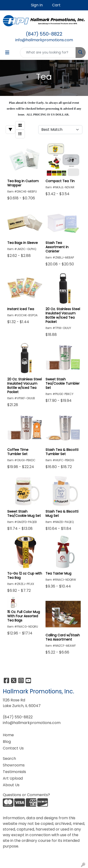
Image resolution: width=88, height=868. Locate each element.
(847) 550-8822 (44, 34)
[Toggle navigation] (7, 53)
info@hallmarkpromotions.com (44, 40)
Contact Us (13, 748)
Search (9, 759)
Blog (7, 742)
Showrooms (14, 765)
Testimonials (14, 772)
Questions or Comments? (26, 795)
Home (8, 735)
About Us (11, 785)
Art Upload (13, 778)
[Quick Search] (48, 53)
